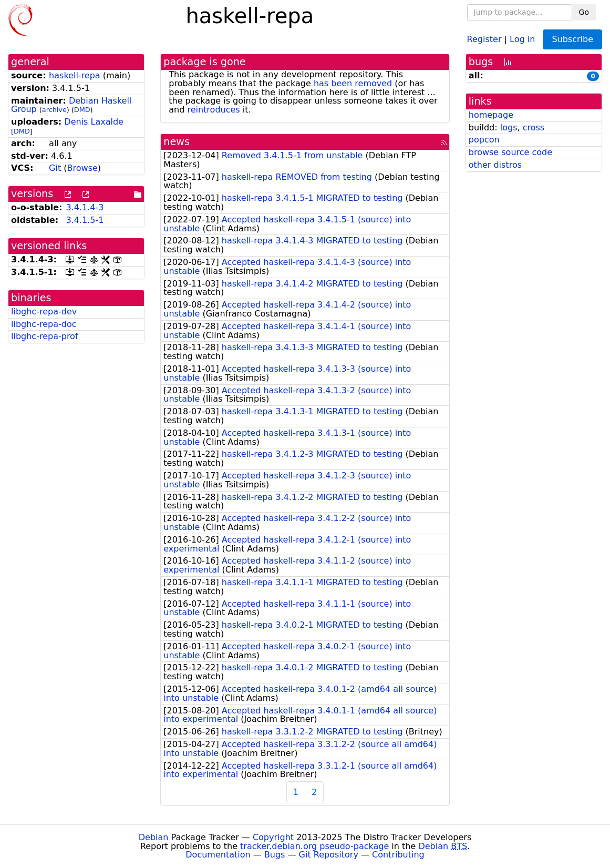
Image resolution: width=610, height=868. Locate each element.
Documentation (218, 855)
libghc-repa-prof (45, 336)
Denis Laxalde (94, 122)
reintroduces (213, 110)
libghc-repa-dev (44, 312)
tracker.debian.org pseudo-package (314, 846)
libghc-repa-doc (44, 324)
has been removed (353, 83)
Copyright (273, 837)
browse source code (510, 152)
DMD (82, 110)
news (177, 142)
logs (509, 127)
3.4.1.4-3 (85, 207)
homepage (491, 115)
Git (55, 168)
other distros (495, 165)
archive (54, 110)
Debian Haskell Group (71, 105)
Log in (522, 39)
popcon (484, 140)
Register (484, 39)
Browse (82, 168)
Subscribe (572, 39)
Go (584, 12)
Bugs (275, 855)
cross (534, 127)
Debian (154, 837)
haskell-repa (75, 75)
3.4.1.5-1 (85, 220)
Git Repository (329, 855)
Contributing (398, 855)
